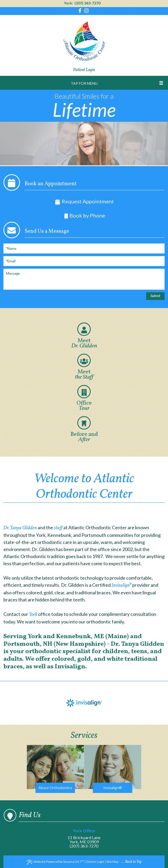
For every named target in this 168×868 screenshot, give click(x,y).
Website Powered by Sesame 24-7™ (55, 862)
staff (58, 528)
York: (68, 3)
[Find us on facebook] (80, 11)
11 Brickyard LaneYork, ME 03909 (84, 836)
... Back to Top (132, 862)
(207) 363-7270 (87, 3)
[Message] (84, 279)
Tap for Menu (84, 83)
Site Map (112, 862)
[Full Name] (84, 248)
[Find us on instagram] (86, 11)
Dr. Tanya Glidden (20, 528)
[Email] (84, 261)
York (34, 615)
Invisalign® (121, 586)
